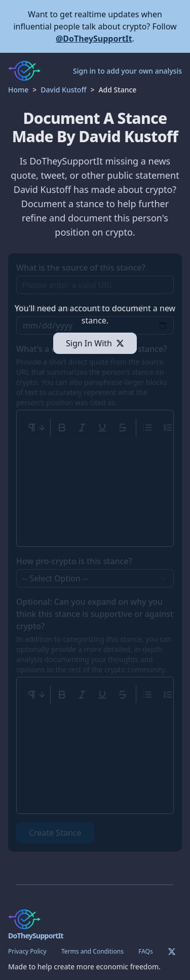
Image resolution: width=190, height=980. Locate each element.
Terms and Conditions (92, 951)
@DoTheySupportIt (94, 39)
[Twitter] (172, 952)
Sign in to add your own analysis (127, 71)
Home (18, 90)
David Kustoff (63, 90)
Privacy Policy (27, 951)
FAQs (146, 951)
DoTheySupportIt (36, 936)
